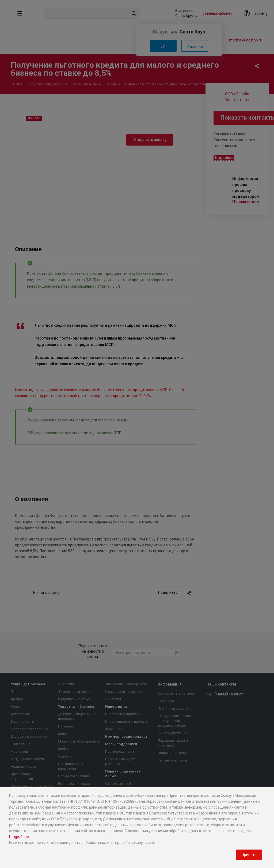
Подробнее (19, 837)
